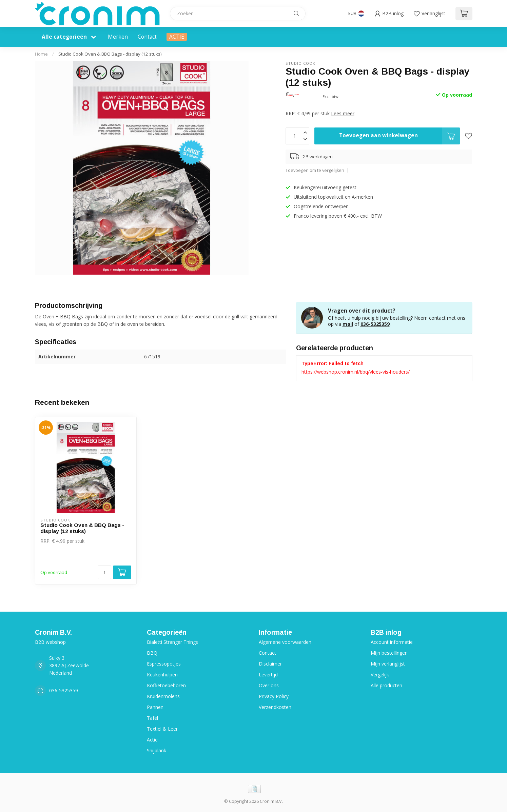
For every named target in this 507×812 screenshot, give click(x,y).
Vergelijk (380, 675)
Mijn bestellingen (389, 653)
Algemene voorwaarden (285, 642)
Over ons (269, 685)
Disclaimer (270, 664)
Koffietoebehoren (166, 685)
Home (41, 54)
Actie (152, 740)
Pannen (155, 707)
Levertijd (268, 675)
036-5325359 (375, 324)
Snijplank (157, 750)
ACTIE (177, 37)
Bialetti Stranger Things (172, 642)
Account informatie (392, 642)
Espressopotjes (164, 664)
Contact (147, 37)
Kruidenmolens (163, 696)
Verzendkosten (275, 707)
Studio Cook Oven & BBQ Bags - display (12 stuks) (110, 54)
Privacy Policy (274, 696)
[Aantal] (104, 572)
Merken (118, 37)
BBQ (152, 653)
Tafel (152, 718)
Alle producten (386, 685)
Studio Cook (300, 63)
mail (348, 324)
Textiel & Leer (162, 729)
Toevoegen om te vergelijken (315, 170)
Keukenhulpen (162, 675)
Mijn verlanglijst (388, 664)
